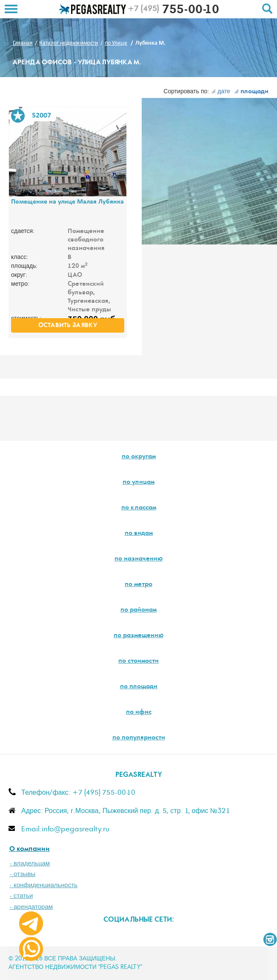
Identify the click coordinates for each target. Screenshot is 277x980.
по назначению (138, 559)
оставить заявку (68, 326)
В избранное (18, 116)
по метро (138, 585)
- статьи (21, 896)
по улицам (138, 483)
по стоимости (138, 661)
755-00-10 (173, 11)
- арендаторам (31, 907)
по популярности (139, 738)
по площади (139, 687)
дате (221, 92)
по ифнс (139, 713)
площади (251, 92)
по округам (139, 457)
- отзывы (22, 874)
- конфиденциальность (43, 885)
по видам (139, 534)
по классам (139, 508)
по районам (138, 610)
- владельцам (30, 864)
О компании (30, 849)
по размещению (138, 636)
